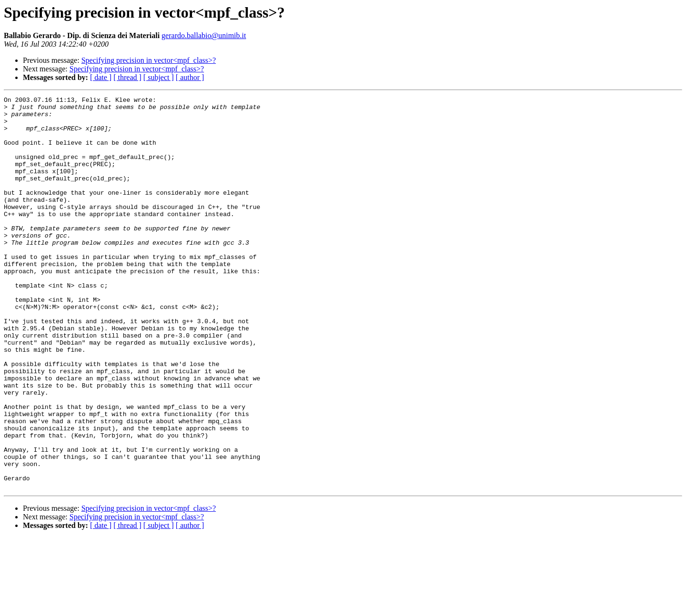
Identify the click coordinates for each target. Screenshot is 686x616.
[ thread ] (127, 77)
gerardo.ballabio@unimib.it (204, 35)
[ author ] (190, 77)
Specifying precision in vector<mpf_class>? (149, 60)
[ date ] (101, 77)
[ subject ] (159, 77)
